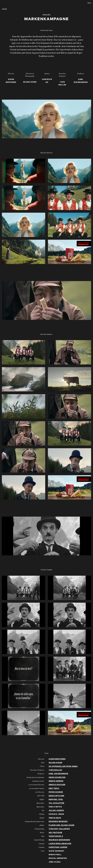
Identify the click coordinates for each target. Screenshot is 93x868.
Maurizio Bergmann (59, 840)
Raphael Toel (56, 799)
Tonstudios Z (56, 836)
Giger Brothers (57, 759)
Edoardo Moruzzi (58, 822)
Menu (88, 3)
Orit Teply (54, 788)
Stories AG (7, 3)
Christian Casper (58, 847)
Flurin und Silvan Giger (62, 825)
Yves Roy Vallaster (59, 829)
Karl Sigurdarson (58, 774)
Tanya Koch (55, 818)
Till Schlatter (56, 803)
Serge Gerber (56, 781)
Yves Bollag (55, 770)
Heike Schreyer (57, 777)
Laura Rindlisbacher (60, 844)
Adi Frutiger (55, 833)
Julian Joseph (56, 811)
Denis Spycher (56, 796)
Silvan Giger (55, 763)
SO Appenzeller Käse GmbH (63, 766)
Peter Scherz (56, 792)
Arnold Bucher (57, 785)
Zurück (4, 9)
